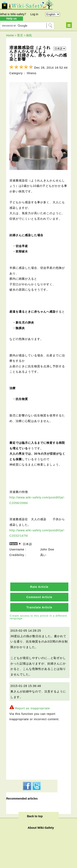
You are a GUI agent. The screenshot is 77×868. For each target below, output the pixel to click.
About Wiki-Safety (41, 828)
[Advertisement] (32, 750)
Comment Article (39, 597)
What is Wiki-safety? (13, 14)
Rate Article (39, 587)
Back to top (35, 816)
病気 (29, 35)
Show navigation (69, 25)
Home (10, 35)
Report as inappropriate (33, 708)
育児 (20, 35)
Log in (34, 14)
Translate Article (39, 607)
